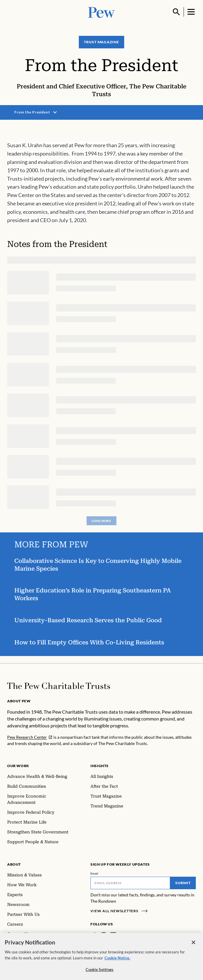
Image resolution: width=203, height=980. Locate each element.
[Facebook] (94, 935)
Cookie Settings (100, 973)
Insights (100, 766)
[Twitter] (122, 935)
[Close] (193, 946)
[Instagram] (104, 935)
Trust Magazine (101, 42)
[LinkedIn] (113, 935)
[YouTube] (130, 935)
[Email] (130, 883)
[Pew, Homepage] (101, 12)
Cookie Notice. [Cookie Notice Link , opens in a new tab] (117, 961)
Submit (183, 883)
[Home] (59, 686)
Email (94, 873)
